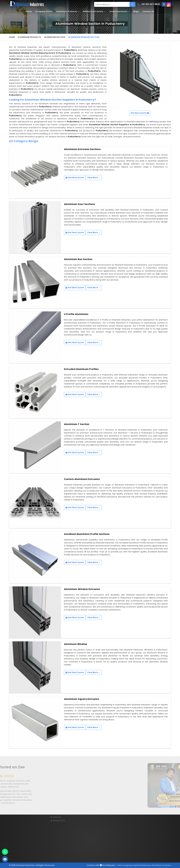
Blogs (136, 11)
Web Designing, (125, 865)
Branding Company (162, 865)
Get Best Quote (75, 178)
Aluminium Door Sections (79, 204)
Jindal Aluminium (119, 12)
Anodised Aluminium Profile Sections (87, 534)
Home (29, 11)
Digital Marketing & (142, 865)
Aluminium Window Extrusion (82, 589)
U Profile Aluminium (76, 314)
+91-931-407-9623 (149, 4)
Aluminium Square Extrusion (81, 699)
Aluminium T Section (77, 424)
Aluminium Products (68, 12)
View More (94, 178)
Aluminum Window (76, 644)
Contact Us (148, 11)
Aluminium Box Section (78, 259)
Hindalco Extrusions (94, 12)
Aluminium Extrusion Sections (82, 149)
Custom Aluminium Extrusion (82, 479)
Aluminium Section (55, 37)
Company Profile (44, 11)
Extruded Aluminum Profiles (81, 369)
